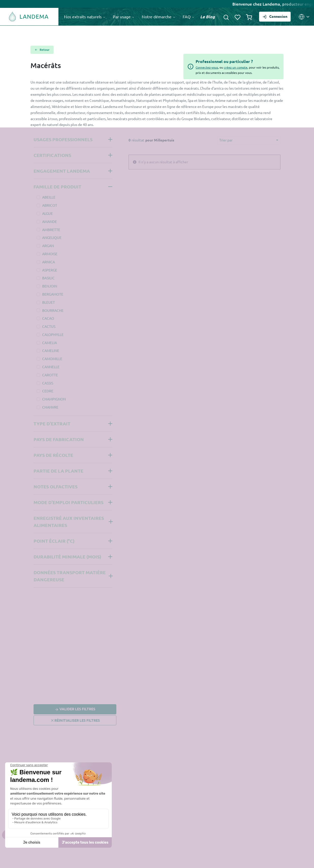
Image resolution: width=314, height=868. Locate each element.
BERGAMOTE (53, 294)
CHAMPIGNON (54, 399)
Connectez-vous (207, 67)
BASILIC (48, 278)
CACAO (48, 318)
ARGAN (48, 246)
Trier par (226, 140)
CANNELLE (51, 367)
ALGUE (48, 213)
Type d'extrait (52, 423)
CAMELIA (50, 343)
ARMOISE (50, 254)
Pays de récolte (53, 455)
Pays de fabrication (59, 439)
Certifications (52, 155)
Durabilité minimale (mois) (67, 557)
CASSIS (48, 383)
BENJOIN (50, 286)
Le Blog (208, 17)
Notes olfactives (56, 486)
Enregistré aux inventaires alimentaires (69, 521)
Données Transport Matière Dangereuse (70, 576)
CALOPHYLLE (53, 334)
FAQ (189, 17)
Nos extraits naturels (85, 17)
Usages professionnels (63, 139)
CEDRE (48, 391)
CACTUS (49, 326)
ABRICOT (50, 205)
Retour (42, 50)
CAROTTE (50, 375)
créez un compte (236, 67)
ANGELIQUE (52, 237)
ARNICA (49, 262)
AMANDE (50, 221)
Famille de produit (57, 187)
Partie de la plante (58, 471)
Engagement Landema (62, 171)
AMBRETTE (51, 230)
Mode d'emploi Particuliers (68, 502)
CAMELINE (51, 350)
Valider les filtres (75, 710)
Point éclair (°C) (54, 541)
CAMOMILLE (52, 359)
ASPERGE (50, 270)
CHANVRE (50, 407)
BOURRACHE (53, 310)
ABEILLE (49, 197)
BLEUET (49, 302)
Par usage (124, 17)
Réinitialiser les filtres (75, 720)
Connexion (275, 16)
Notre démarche (159, 17)
